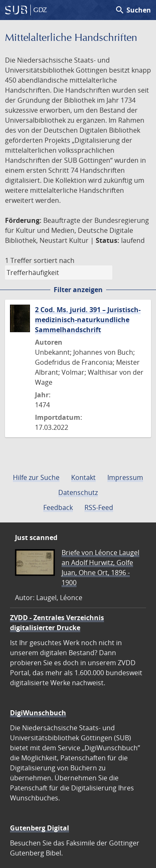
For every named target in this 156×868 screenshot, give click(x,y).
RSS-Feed (99, 507)
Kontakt (83, 477)
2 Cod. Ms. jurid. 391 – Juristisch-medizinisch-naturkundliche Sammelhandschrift (88, 320)
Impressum (125, 477)
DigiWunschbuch (38, 713)
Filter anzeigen (78, 290)
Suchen (133, 10)
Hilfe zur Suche (36, 477)
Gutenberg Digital (40, 828)
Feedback (58, 507)
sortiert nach (54, 260)
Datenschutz (78, 492)
